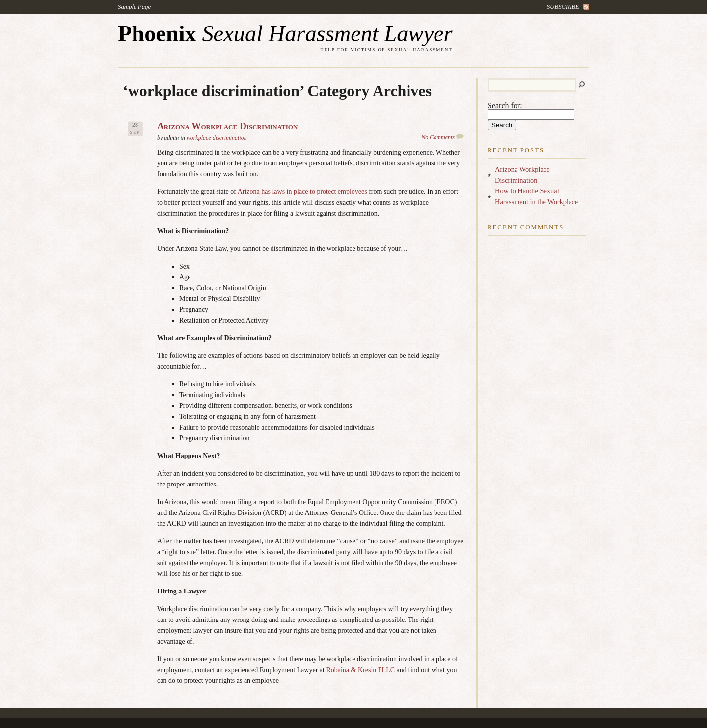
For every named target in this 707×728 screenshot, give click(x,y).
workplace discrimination (217, 138)
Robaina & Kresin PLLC (360, 670)
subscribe (563, 7)
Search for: (505, 105)
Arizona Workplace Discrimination (227, 126)
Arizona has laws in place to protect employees (302, 192)
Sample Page (134, 7)
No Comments (438, 137)
